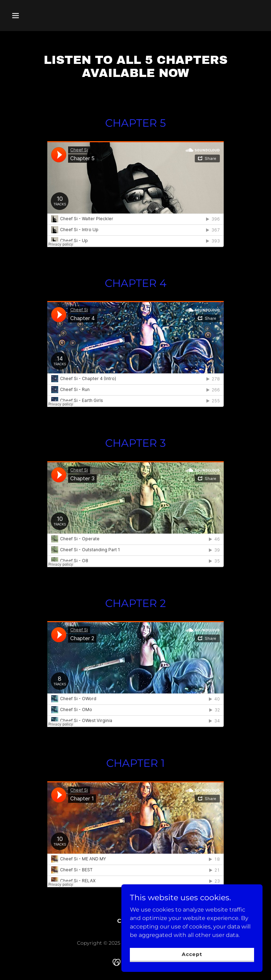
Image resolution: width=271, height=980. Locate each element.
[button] (28, 16)
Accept (192, 954)
